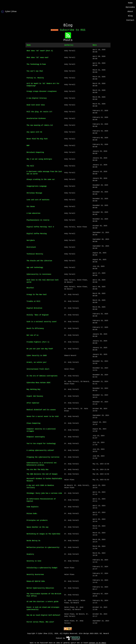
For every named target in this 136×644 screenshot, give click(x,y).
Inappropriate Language (37, 186)
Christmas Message (34, 193)
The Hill (30, 166)
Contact (130, 20)
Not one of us (33, 335)
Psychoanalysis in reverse (38, 220)
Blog (130, 16)
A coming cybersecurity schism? (40, 450)
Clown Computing (33, 423)
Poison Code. (32, 514)
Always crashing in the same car (41, 179)
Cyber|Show (9, 12)
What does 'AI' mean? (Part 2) (40, 51)
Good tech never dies (36, 105)
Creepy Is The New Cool (37, 295)
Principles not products (37, 520)
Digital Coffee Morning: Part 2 (40, 227)
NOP (28, 146)
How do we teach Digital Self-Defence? (43, 615)
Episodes (130, 7)
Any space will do (34, 132)
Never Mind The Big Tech (37, 139)
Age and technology (35, 268)
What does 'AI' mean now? (37, 58)
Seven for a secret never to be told (42, 417)
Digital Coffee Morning (37, 234)
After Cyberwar (33, 403)
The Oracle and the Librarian (39, 261)
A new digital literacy (37, 98)
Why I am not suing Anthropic (39, 159)
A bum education (33, 213)
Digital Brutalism (34, 308)
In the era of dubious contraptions (42, 376)
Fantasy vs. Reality (35, 78)
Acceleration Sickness (36, 119)
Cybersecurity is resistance (39, 274)
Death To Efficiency (35, 328)
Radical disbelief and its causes (41, 410)
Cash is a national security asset (42, 322)
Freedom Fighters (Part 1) (38, 342)
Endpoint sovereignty (36, 437)
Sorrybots (31, 240)
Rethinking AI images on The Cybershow (43, 534)
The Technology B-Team (36, 64)
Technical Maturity (35, 254)
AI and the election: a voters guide (42, 602)
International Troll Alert (38, 369)
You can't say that (35, 71)
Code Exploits (33, 507)
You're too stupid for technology (41, 444)
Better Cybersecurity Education (40, 588)
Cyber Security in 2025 (37, 356)
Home (130, 3)
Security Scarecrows (35, 575)
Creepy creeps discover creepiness (42, 91)
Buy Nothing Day (33, 389)
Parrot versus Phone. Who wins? (40, 622)
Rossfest (30, 288)
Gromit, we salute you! (37, 362)
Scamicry (30, 554)
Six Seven (31, 207)
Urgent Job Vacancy (35, 396)
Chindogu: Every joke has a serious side (44, 493)
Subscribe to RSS (68, 30)
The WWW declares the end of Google (42, 474)
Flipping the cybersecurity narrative (43, 457)
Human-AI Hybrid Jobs (36, 581)
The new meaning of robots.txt (40, 125)
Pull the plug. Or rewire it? (39, 112)
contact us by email (97, 643)
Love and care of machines (38, 200)
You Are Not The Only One (37, 470)
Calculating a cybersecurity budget (42, 568)
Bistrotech (31, 247)
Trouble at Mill (33, 301)
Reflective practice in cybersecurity (43, 547)
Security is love (34, 561)
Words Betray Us (33, 541)
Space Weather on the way (37, 527)
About (130, 12)
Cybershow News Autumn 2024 (38, 383)
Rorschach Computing (35, 152)
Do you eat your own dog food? (40, 349)
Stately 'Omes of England (37, 315)
